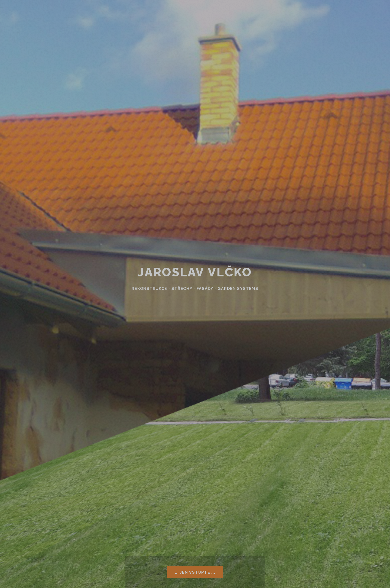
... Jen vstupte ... (195, 572)
